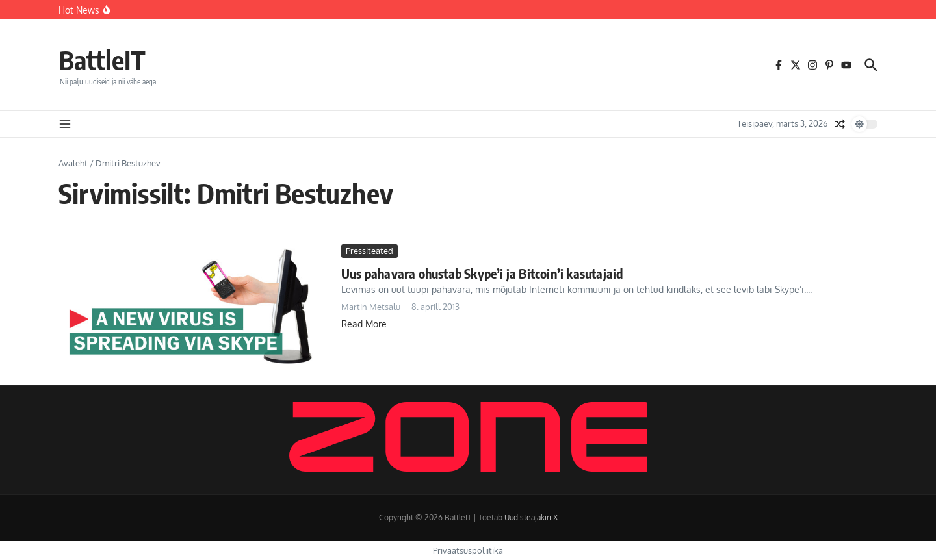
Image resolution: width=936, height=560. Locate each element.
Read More (364, 324)
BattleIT (102, 60)
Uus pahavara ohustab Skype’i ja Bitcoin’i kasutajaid (482, 273)
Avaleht (73, 163)
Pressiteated (370, 251)
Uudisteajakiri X (531, 517)
